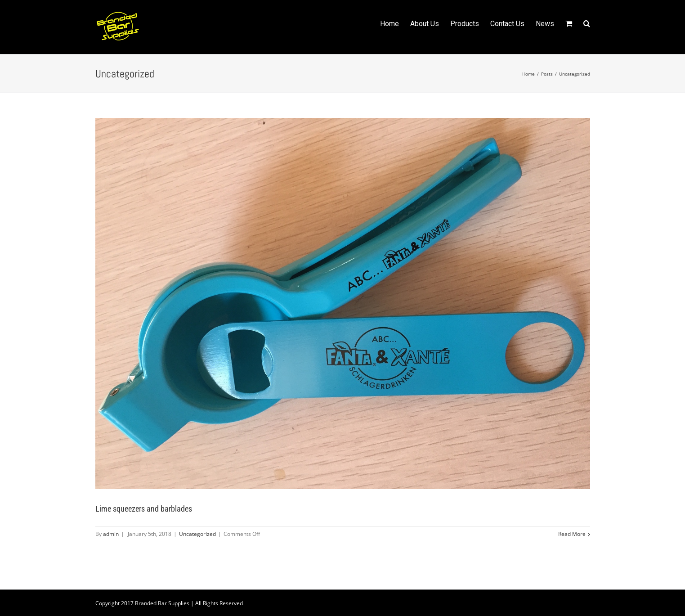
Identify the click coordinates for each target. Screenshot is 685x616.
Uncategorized (197, 534)
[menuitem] (395, 23)
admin (111, 534)
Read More (572, 534)
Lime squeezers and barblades (144, 509)
